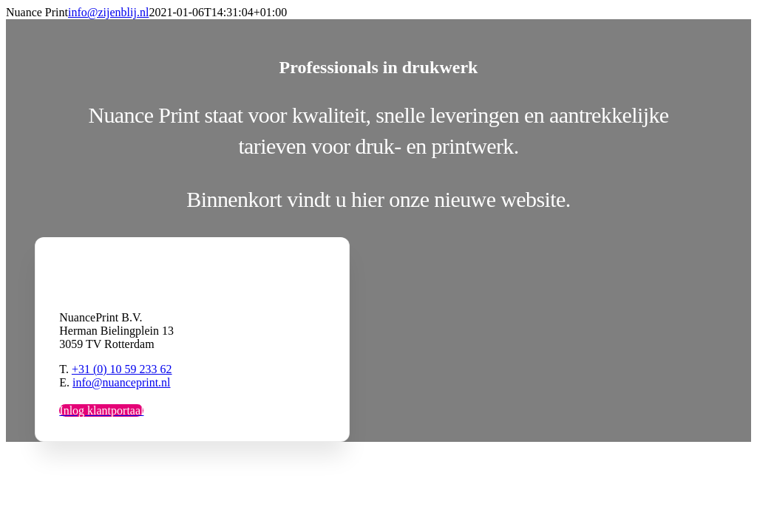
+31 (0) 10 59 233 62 (122, 369)
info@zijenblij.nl (108, 12)
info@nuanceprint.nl (121, 382)
